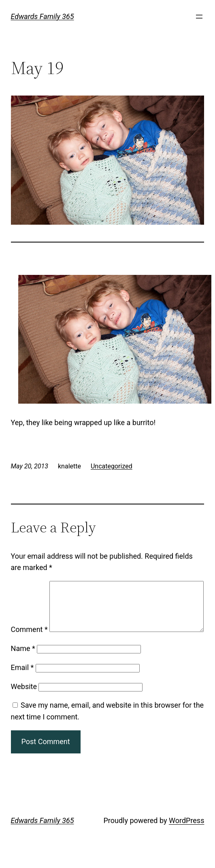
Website (24, 707)
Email (22, 689)
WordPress (186, 842)
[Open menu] (199, 17)
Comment (29, 586)
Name (23, 670)
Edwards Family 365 (43, 16)
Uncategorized (112, 466)
